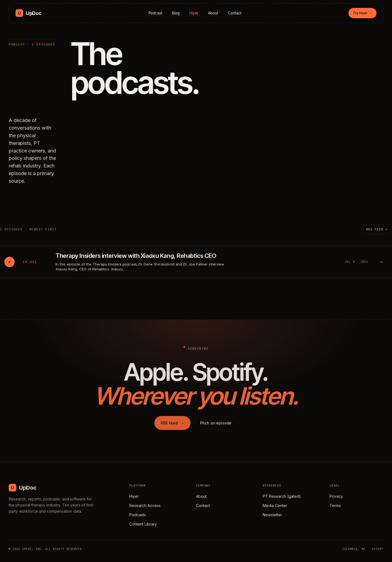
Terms (335, 506)
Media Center (275, 506)
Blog (176, 13)
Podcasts (138, 515)
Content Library (143, 524)
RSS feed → (377, 229)
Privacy (336, 496)
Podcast (156, 13)
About (213, 13)
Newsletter (272, 515)
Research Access (145, 506)
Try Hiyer (362, 13)
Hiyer (194, 13)
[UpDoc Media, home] (28, 13)
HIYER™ (378, 549)
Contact (235, 13)
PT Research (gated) (282, 496)
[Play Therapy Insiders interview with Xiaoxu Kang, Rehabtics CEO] (10, 262)
